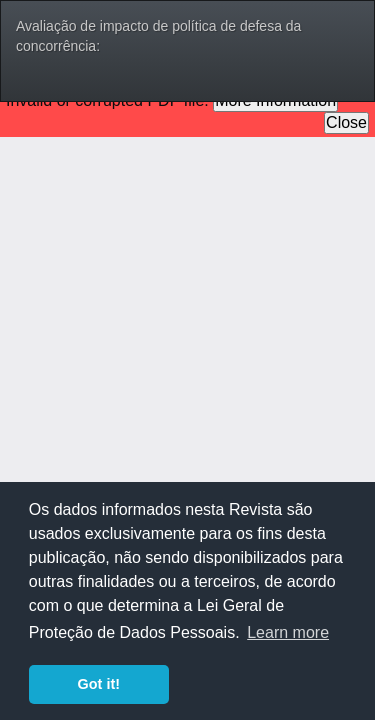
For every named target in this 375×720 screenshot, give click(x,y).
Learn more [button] (288, 632)
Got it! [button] (99, 684)
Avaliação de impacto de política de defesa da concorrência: (158, 36)
